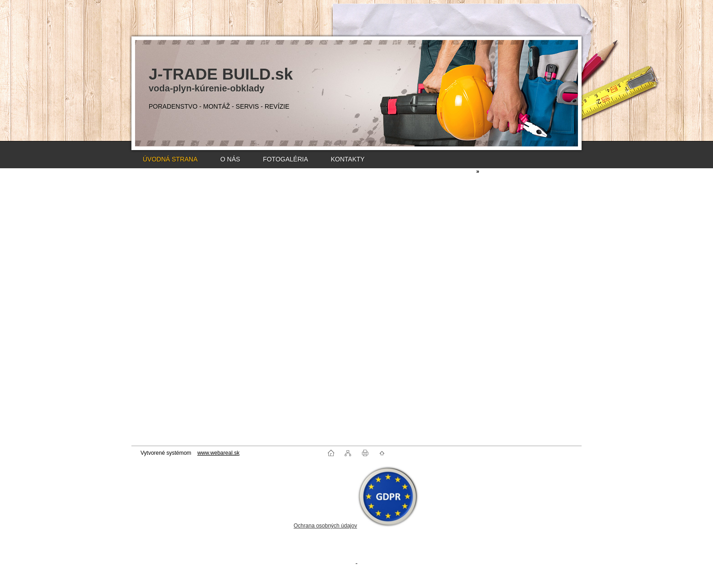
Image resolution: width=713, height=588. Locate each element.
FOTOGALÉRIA (285, 159)
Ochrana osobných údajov (325, 526)
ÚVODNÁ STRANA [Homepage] (170, 159)
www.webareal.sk (218, 453)
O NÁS (231, 159)
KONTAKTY (347, 159)
